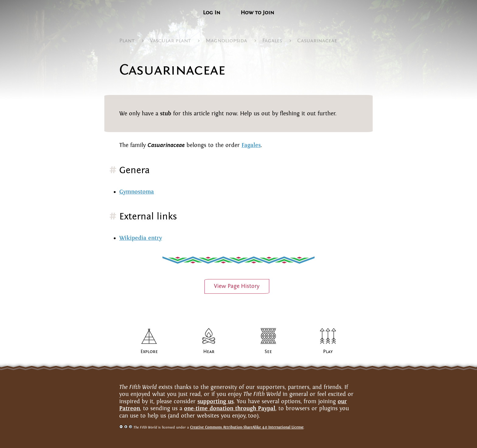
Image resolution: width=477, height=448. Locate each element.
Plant (127, 40)
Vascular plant (170, 40)
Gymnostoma (137, 192)
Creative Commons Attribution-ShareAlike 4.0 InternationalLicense (247, 427)
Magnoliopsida (226, 40)
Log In (212, 12)
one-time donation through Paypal (230, 408)
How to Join (257, 12)
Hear (209, 352)
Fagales (272, 40)
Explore (149, 352)
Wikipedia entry (141, 238)
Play (328, 352)
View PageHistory (237, 286)
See (268, 352)
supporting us (216, 401)
